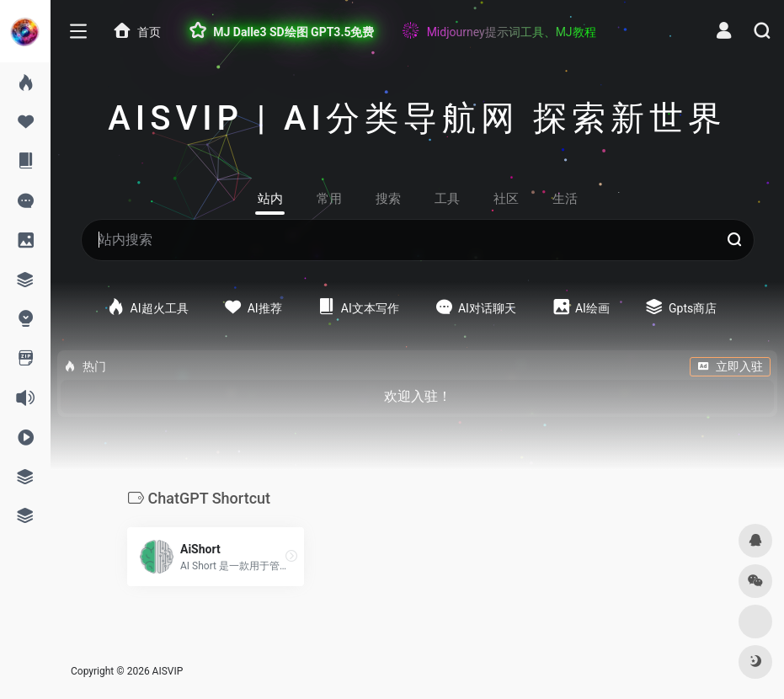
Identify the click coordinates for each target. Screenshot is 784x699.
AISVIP (168, 671)
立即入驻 (730, 366)
